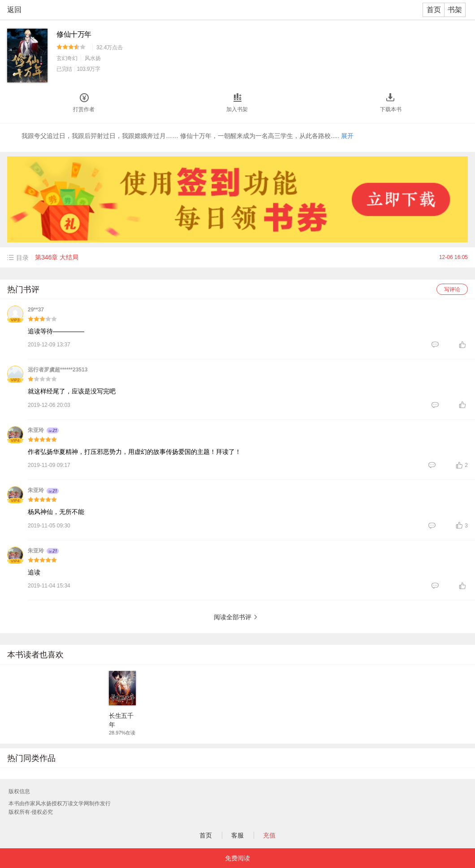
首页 (434, 10)
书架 (455, 10)
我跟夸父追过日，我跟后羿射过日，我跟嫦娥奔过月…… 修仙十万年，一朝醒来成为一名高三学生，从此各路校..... (188, 136)
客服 (237, 835)
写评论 (452, 289)
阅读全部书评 (233, 617)
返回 (14, 10)
